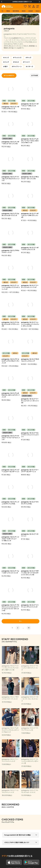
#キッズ (29, 58)
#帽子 (6, 67)
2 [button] (18, 628)
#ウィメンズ (17, 58)
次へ (20, 621)
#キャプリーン (17, 67)
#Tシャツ (26, 62)
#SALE (16, 62)
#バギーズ (30, 67)
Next (39, 2)
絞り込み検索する (9, 75)
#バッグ (6, 62)
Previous (2, 2)
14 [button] (29, 628)
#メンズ (6, 58)
